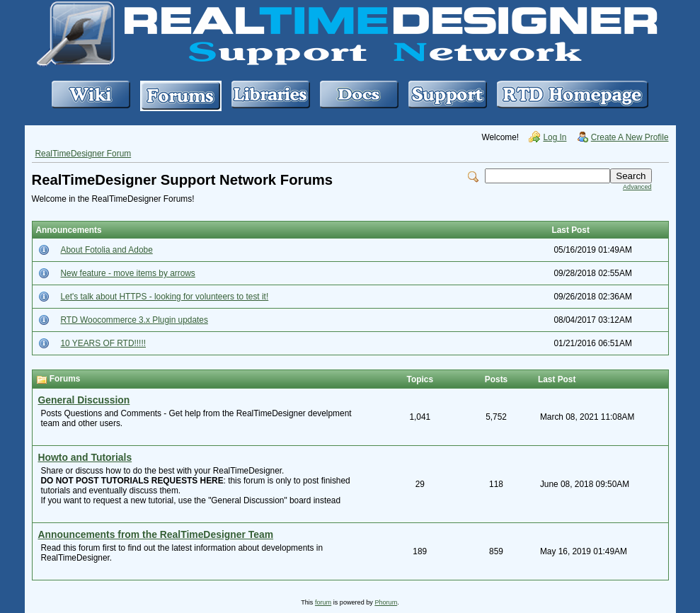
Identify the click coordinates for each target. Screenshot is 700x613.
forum (323, 602)
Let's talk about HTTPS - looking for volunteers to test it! (165, 297)
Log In (555, 137)
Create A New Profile (630, 137)
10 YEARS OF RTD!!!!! (104, 343)
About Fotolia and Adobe (107, 250)
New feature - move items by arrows (128, 273)
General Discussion (84, 400)
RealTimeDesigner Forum (84, 154)
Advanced (637, 187)
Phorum (386, 602)
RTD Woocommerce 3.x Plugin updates (134, 320)
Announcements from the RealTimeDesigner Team (156, 534)
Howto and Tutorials (85, 457)
